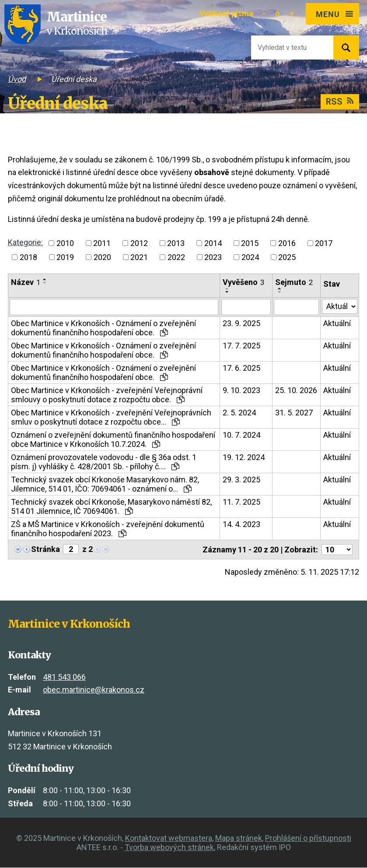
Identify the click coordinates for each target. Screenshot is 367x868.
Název (26, 282)
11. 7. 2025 (241, 502)
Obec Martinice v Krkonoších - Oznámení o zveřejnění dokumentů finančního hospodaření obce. (103, 328)
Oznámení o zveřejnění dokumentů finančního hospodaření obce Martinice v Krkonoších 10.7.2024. (113, 440)
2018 (28, 257)
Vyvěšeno (243, 282)
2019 (65, 257)
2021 (139, 257)
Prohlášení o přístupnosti (308, 838)
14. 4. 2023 (241, 525)
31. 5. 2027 (294, 413)
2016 (287, 243)
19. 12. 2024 (244, 458)
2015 (250, 243)
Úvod (17, 79)
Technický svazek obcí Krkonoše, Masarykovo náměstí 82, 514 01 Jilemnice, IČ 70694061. (111, 507)
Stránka (45, 550)
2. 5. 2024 (239, 413)
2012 (139, 243)
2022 (176, 257)
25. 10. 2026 (296, 391)
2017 (324, 243)
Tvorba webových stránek (169, 848)
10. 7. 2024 (241, 435)
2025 (287, 257)
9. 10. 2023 (241, 391)
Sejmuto (294, 282)
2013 (176, 243)
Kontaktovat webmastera (169, 838)
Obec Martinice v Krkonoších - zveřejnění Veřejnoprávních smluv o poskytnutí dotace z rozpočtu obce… (111, 418)
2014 (213, 243)
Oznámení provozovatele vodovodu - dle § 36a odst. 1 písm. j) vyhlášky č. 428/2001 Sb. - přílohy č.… (104, 462)
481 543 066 (64, 677)
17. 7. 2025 (241, 346)
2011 (102, 243)
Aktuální (337, 324)
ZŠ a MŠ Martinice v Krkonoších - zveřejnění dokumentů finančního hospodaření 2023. (108, 529)
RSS (340, 102)
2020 (102, 257)
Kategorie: (25, 242)
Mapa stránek (239, 838)
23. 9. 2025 (241, 324)
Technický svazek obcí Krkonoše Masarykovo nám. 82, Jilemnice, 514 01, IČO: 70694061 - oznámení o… (105, 485)
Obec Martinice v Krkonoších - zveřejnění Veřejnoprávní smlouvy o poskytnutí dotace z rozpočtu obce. (107, 395)
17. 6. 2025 (241, 368)
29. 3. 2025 (241, 480)
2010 (65, 243)
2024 (250, 257)
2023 (213, 257)
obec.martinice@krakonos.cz (94, 690)
